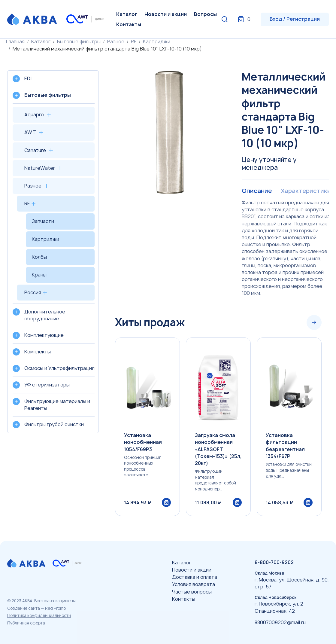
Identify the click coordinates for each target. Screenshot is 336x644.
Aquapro (34, 114)
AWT (30, 132)
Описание (257, 191)
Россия (33, 292)
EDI (28, 78)
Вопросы (205, 14)
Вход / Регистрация (295, 19)
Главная (15, 41)
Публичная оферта (26, 623)
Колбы (39, 257)
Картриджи (157, 41)
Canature (35, 150)
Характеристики (305, 191)
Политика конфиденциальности (39, 615)
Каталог (127, 14)
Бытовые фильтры (79, 41)
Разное (116, 41)
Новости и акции (166, 14)
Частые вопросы (192, 592)
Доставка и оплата (195, 577)
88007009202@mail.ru (280, 622)
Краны (39, 275)
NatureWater (40, 168)
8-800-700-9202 (274, 562)
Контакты (129, 24)
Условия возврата (194, 584)
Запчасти (43, 221)
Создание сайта (24, 608)
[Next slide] (314, 322)
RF (134, 41)
